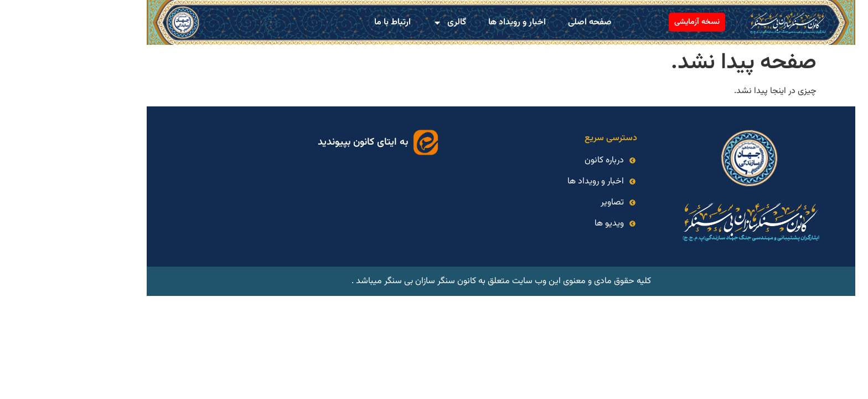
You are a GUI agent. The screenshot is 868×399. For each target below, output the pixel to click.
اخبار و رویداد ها (450, 22)
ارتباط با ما (325, 22)
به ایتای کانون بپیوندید (296, 142)
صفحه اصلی (523, 22)
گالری (383, 23)
